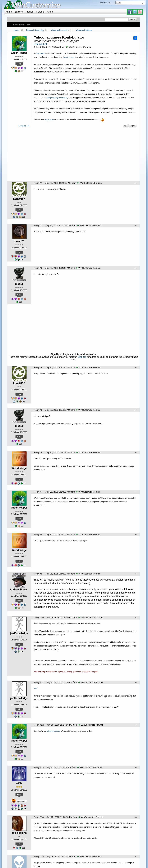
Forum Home (19, 24)
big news (40, 53)
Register (103, 3)
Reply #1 (38, 183)
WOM (19, 783)
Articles (29, 12)
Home (9, 12)
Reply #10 (39, 618)
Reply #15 (39, 856)
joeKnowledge (19, 633)
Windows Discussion (60, 30)
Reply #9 (38, 574)
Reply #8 (38, 534)
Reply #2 (38, 225)
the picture (49, 120)
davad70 (19, 241)
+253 (19, 295)
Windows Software (84, 30)
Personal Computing (35, 30)
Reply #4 (38, 367)
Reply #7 (38, 492)
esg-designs (19, 833)
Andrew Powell (19, 590)
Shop (50, 12)
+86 (19, 210)
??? (36, 688)
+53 (19, 601)
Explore (19, 12)
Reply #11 (39, 682)
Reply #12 (39, 725)
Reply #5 (38, 410)
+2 (19, 644)
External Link (41, 44)
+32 (19, 64)
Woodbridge (19, 468)
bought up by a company (57, 98)
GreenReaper (19, 53)
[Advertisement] (74, 155)
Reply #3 (38, 268)
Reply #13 (39, 767)
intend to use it (69, 57)
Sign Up (82, 357)
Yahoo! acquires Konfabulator (59, 37)
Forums (40, 12)
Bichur (19, 284)
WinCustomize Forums (78, 47)
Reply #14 (39, 817)
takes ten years (53, 731)
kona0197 (19, 199)
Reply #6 (38, 452)
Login (109, 3)
